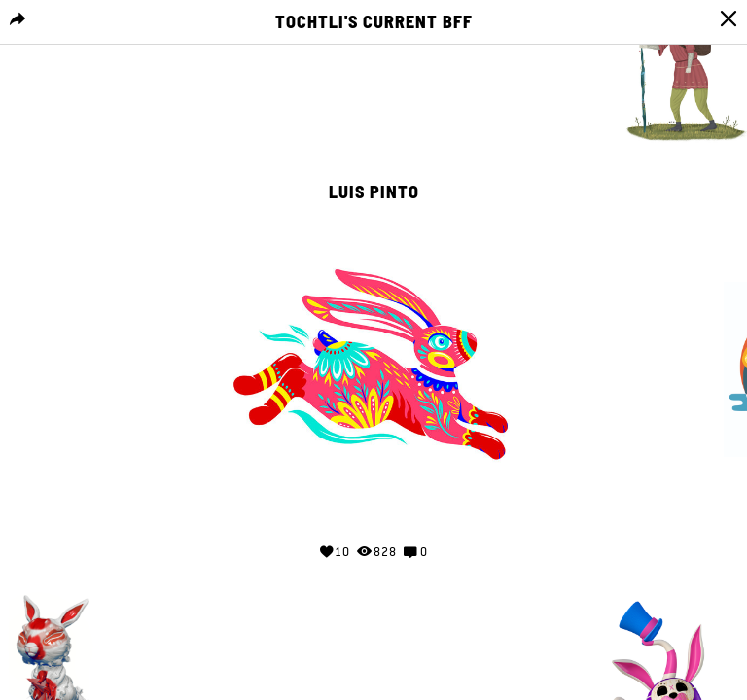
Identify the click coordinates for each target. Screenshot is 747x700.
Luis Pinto (374, 192)
